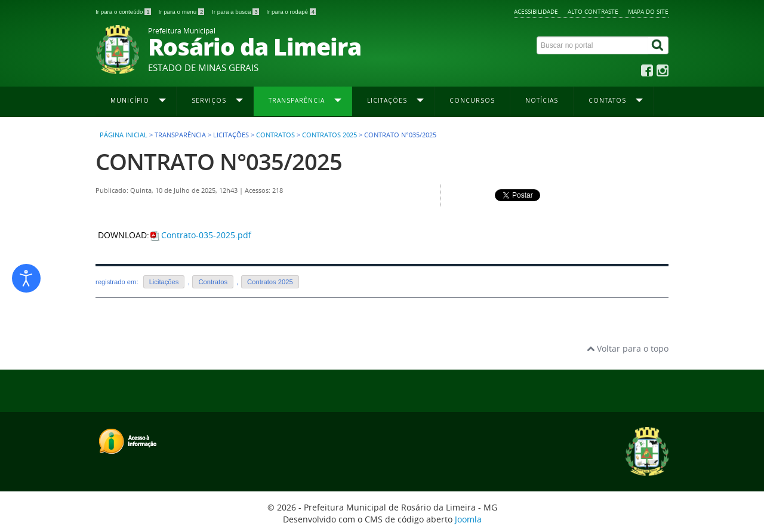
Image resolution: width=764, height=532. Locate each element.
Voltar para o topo (628, 348)
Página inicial (124, 135)
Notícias (542, 100)
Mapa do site (648, 11)
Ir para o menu (182, 12)
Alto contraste (593, 11)
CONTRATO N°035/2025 (219, 162)
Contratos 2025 (329, 135)
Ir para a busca (236, 12)
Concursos (472, 100)
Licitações (164, 282)
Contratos (275, 135)
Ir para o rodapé (291, 12)
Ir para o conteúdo (124, 12)
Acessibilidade (536, 11)
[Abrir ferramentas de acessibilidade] (26, 278)
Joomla (468, 519)
